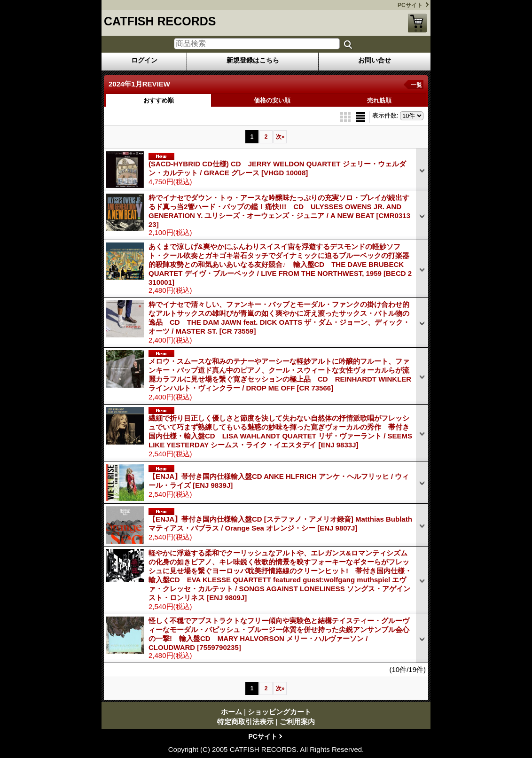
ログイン (144, 60)
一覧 (416, 85)
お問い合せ (375, 60)
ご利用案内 (297, 722)
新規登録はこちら (253, 60)
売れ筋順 (379, 100)
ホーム (231, 712)
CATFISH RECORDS (160, 21)
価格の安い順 (272, 100)
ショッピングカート (417, 23)
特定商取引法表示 (245, 722)
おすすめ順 (159, 100)
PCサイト (410, 5)
